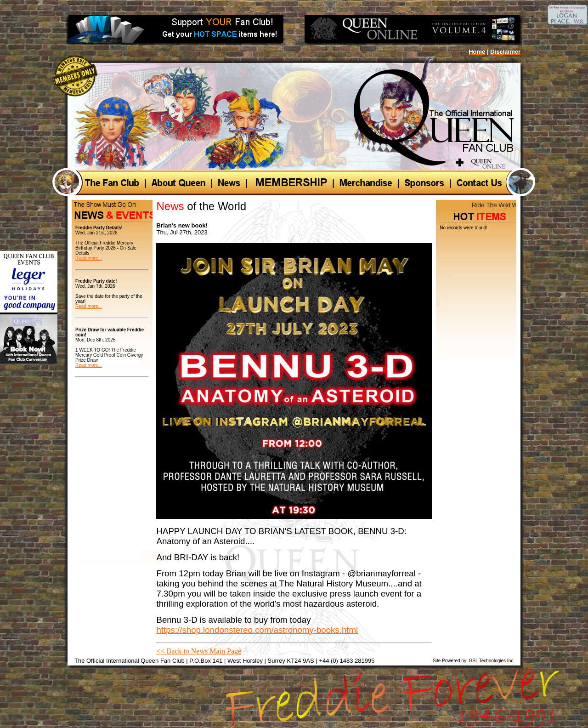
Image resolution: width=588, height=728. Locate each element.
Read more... (89, 258)
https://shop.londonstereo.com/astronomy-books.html (257, 630)
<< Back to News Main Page (199, 651)
